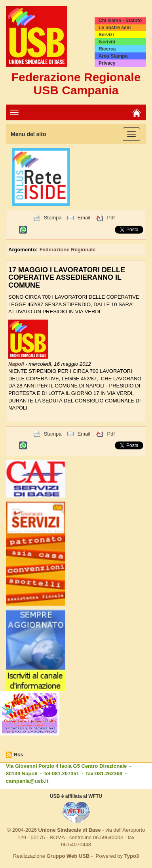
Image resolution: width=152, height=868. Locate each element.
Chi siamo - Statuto (120, 21)
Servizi (106, 35)
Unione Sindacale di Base (70, 830)
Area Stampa (113, 56)
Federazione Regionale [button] (68, 250)
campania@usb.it (27, 781)
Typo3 (132, 856)
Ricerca (107, 49)
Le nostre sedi (115, 28)
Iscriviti (107, 42)
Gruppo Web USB (68, 856)
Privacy (107, 63)
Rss (19, 755)
